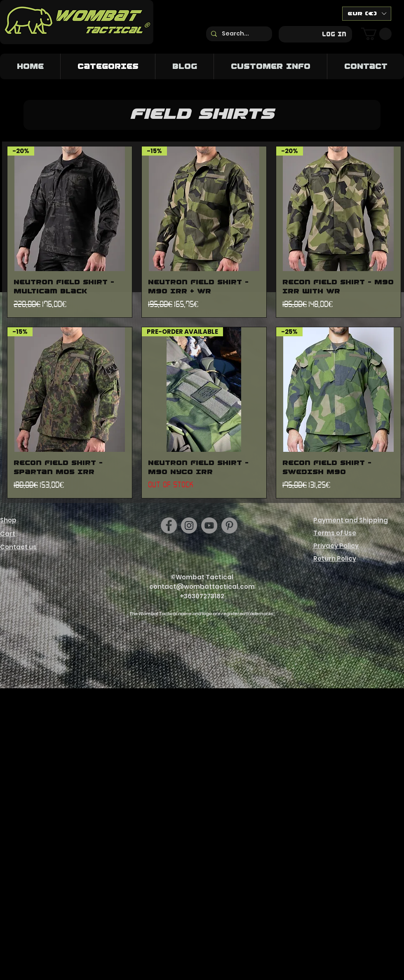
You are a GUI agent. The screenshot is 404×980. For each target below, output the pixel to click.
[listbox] (367, 14)
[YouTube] (209, 525)
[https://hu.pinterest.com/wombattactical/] (229, 525)
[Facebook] (169, 525)
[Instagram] (189, 525)
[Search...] (238, 34)
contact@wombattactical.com (202, 587)
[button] (367, 14)
